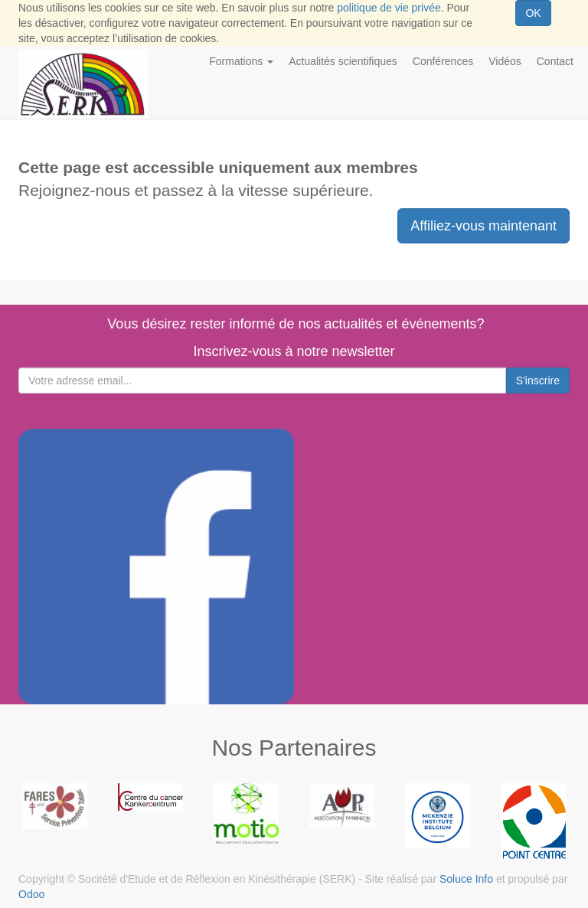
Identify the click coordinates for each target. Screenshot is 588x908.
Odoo (31, 894)
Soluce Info (466, 879)
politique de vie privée (389, 8)
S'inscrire (538, 381)
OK (533, 13)
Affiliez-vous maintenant (483, 226)
